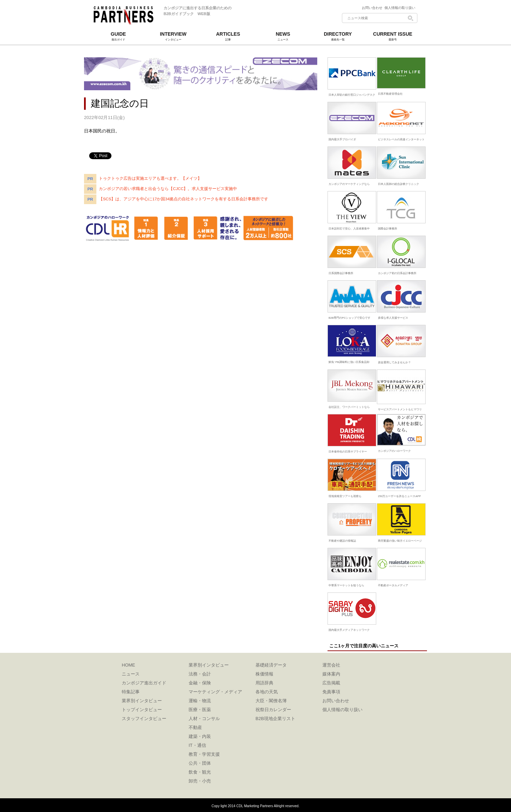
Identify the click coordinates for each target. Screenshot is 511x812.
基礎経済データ (271, 665)
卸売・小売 (200, 781)
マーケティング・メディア (215, 692)
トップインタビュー (142, 710)
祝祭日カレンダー (273, 710)
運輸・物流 (200, 701)
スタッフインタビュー (144, 719)
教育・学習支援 (204, 754)
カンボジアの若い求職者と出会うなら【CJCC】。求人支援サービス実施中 (168, 189)
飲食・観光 (200, 772)
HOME (128, 665)
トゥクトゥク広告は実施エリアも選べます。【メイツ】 (150, 178)
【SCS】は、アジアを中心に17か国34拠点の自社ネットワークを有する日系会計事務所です (183, 199)
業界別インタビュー (142, 701)
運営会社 (331, 665)
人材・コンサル (204, 719)
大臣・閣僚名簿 (271, 701)
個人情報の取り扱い (400, 8)
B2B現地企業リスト (275, 719)
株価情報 (264, 674)
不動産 (195, 727)
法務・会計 (200, 674)
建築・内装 (200, 736)
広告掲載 (331, 683)
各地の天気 (267, 692)
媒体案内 (331, 674)
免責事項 (331, 692)
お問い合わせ (373, 8)
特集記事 (131, 692)
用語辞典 (264, 683)
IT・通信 (197, 745)
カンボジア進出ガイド (144, 683)
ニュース (131, 674)
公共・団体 (200, 763)
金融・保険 (200, 683)
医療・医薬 (200, 710)
